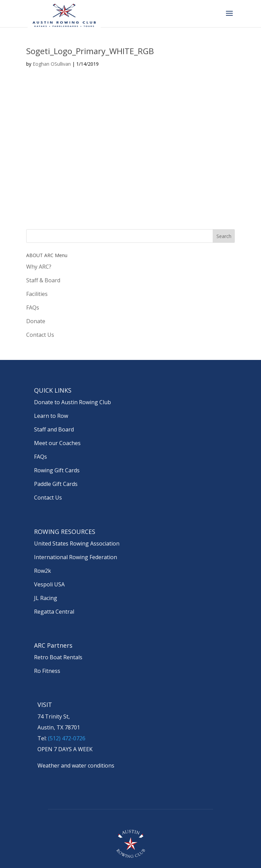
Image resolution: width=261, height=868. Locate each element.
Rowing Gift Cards (57, 470)
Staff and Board (54, 429)
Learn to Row (51, 416)
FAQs (33, 307)
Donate (36, 321)
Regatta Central (54, 612)
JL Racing (46, 598)
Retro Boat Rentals (58, 657)
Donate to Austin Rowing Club (72, 402)
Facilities (37, 294)
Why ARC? (39, 267)
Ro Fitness (47, 671)
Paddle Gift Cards (56, 484)
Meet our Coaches (57, 443)
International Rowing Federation (76, 557)
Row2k (43, 571)
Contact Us (40, 335)
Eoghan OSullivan (52, 64)
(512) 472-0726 (67, 738)
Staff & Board (43, 280)
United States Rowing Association (77, 543)
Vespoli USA (49, 584)
